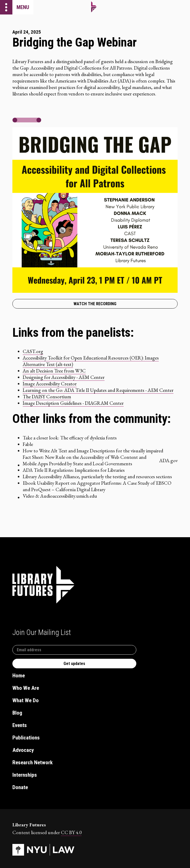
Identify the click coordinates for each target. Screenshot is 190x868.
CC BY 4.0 (71, 832)
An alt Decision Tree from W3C (54, 371)
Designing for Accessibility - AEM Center (64, 377)
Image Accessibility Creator (50, 384)
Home (19, 676)
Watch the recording (95, 304)
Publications (26, 738)
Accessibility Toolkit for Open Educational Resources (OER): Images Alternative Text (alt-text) (91, 361)
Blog (17, 713)
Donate (20, 787)
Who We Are (26, 688)
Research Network (33, 762)
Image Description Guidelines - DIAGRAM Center (73, 403)
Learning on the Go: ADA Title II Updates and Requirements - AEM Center (98, 390)
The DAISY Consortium (47, 397)
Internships (25, 775)
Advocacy (23, 750)
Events (20, 725)
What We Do (26, 700)
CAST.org (33, 351)
